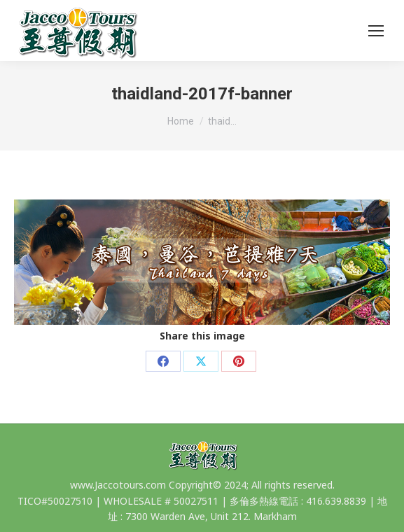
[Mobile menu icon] (376, 31)
